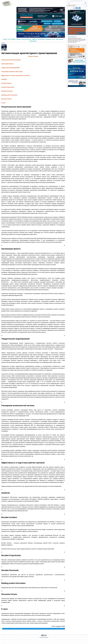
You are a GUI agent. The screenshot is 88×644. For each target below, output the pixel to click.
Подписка (34, 39)
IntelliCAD (4, 79)
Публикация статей (50, 39)
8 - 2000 (3, 43)
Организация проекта (8, 64)
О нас (9, 39)
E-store (3, 103)
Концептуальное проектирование (11, 60)
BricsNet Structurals (7, 91)
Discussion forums (6, 99)
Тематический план (26, 39)
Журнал (14, 39)
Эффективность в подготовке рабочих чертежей (15, 75)
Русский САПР (41, 39)
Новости (5, 39)
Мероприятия (33, 41)
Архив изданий (59, 39)
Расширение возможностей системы (12, 72)
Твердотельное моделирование (11, 68)
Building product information (9, 95)
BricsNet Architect (6, 83)
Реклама (18, 39)
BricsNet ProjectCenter (8, 87)
